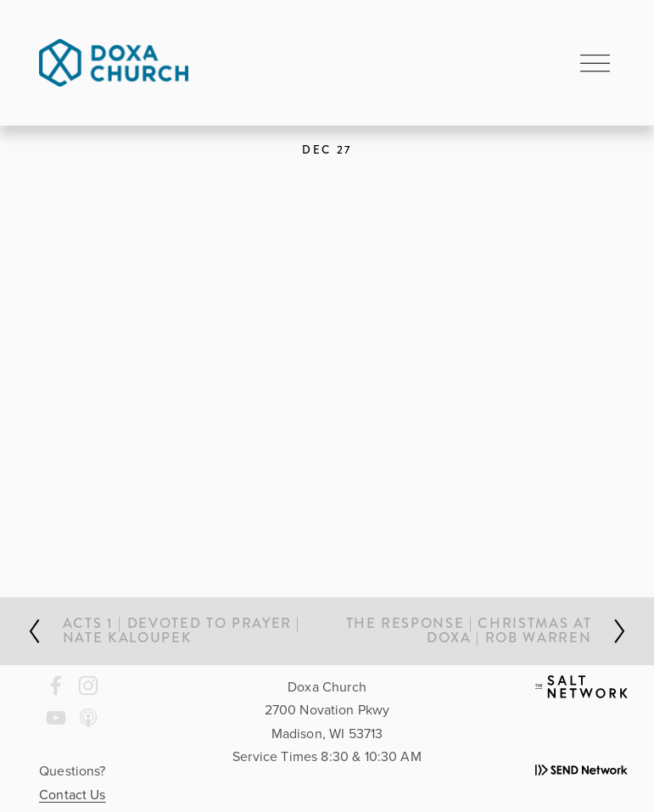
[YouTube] (56, 718)
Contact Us (73, 794)
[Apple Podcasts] (88, 718)
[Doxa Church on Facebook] (56, 686)
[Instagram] (88, 686)
